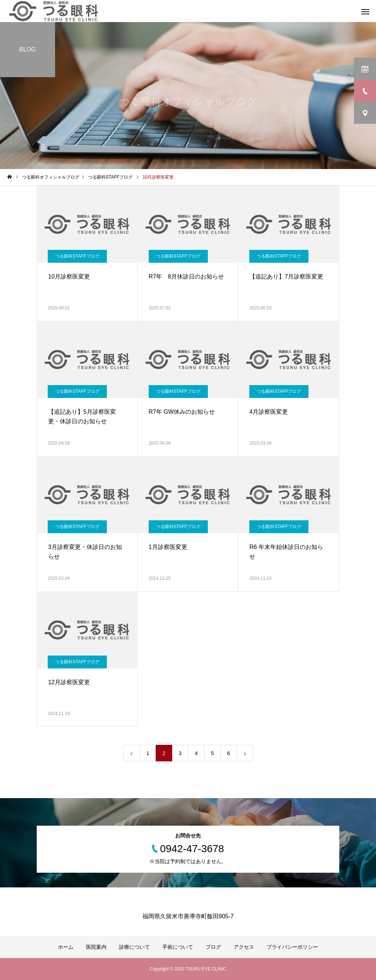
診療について (134, 947)
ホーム (66, 947)
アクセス (244, 947)
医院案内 (96, 947)
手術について (178, 947)
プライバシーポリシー (292, 947)
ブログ (213, 947)
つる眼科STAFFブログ (77, 256)
